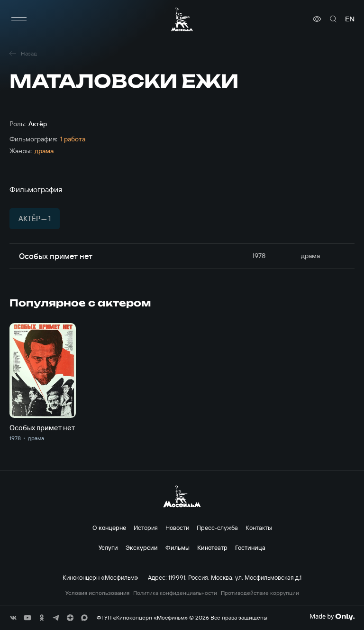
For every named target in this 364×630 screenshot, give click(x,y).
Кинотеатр (212, 547)
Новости (177, 528)
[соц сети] (13, 618)
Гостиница (250, 547)
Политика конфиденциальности (175, 593)
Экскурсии (142, 547)
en (350, 19)
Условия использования (97, 593)
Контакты (259, 528)
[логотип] (182, 19)
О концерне (109, 528)
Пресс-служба (217, 528)
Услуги (108, 547)
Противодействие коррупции (260, 593)
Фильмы (177, 547)
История (146, 528)
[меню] (19, 19)
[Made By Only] (332, 617)
